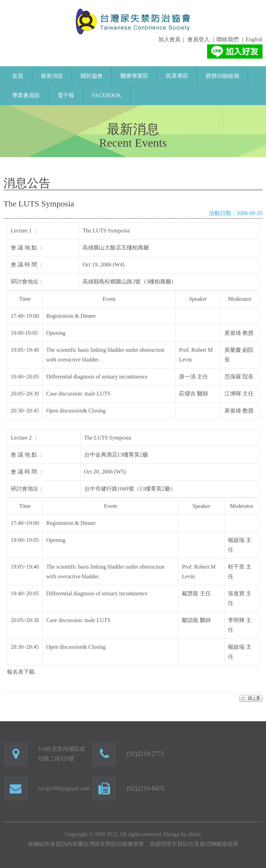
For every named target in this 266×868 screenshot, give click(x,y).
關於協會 (92, 76)
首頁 (18, 76)
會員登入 (198, 39)
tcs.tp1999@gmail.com (64, 788)
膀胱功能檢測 (222, 76)
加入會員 (169, 39)
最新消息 (52, 76)
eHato (194, 834)
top (251, 698)
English (254, 39)
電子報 (66, 95)
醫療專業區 (134, 76)
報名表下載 (21, 672)
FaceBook (107, 95)
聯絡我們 (228, 39)
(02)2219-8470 (145, 789)
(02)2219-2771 (145, 754)
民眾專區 (177, 76)
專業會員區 (26, 95)
